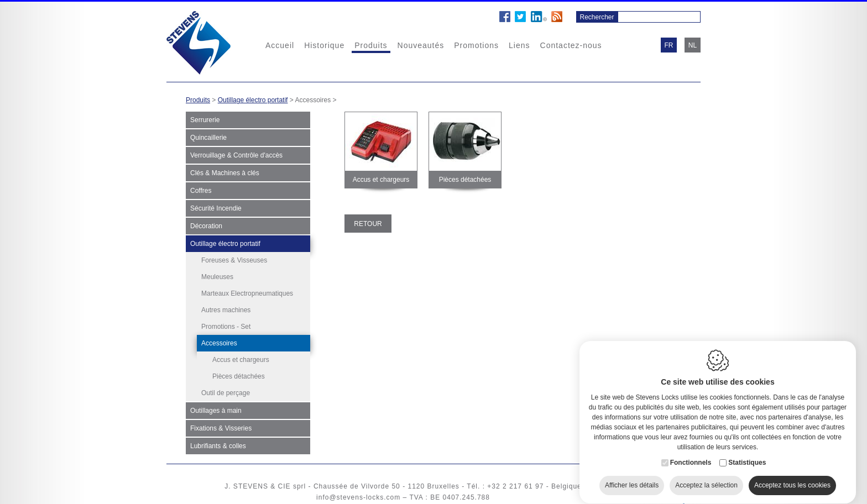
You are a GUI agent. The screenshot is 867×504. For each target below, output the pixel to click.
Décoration (206, 226)
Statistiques (747, 453)
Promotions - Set (226, 327)
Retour (368, 224)
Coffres (201, 191)
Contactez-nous (571, 45)
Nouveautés (421, 45)
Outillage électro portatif (253, 100)
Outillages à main (216, 410)
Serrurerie (205, 120)
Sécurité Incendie (216, 208)
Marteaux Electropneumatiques (247, 293)
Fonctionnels (691, 453)
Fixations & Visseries (221, 428)
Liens (519, 45)
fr (669, 45)
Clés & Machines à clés (225, 173)
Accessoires (219, 343)
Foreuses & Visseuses (234, 260)
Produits (371, 45)
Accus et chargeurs (241, 360)
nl (693, 45)
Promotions (476, 45)
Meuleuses (217, 277)
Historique (324, 45)
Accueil (280, 45)
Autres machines (226, 310)
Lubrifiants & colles (218, 445)
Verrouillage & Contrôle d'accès (236, 155)
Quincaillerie (208, 138)
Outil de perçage (226, 392)
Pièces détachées (239, 376)
